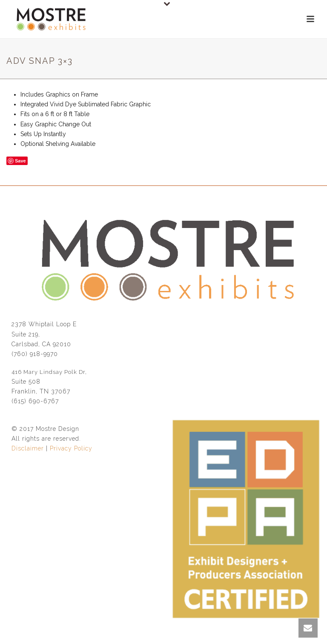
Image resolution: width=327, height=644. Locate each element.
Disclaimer (28, 448)
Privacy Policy (71, 448)
